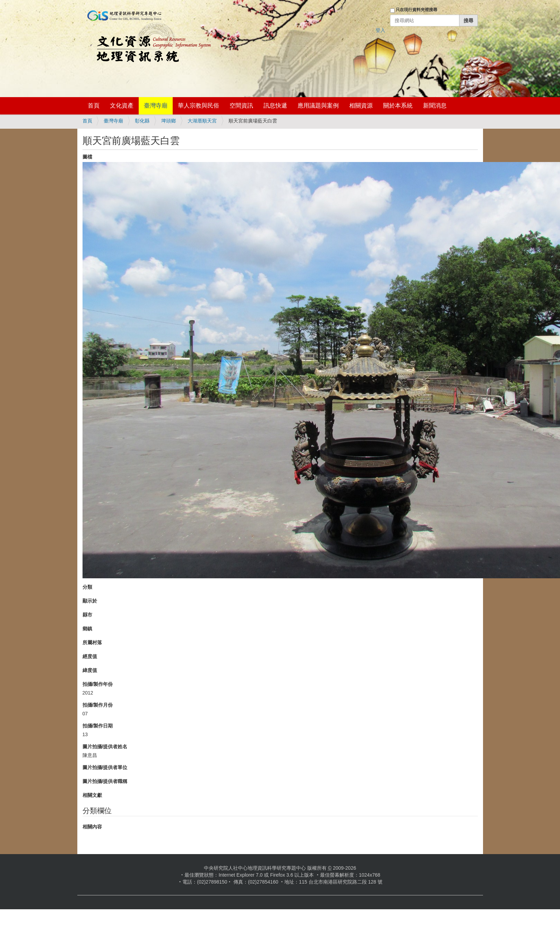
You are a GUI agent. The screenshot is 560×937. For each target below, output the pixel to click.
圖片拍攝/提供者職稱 (105, 781)
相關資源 (361, 106)
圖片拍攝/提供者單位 (105, 767)
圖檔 (87, 157)
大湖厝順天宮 (202, 121)
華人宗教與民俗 (199, 106)
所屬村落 (92, 642)
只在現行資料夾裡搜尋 (416, 10)
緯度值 (90, 670)
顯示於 (90, 601)
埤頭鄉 (169, 121)
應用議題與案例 (318, 106)
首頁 (94, 106)
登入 (380, 30)
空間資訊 (241, 106)
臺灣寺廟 (156, 106)
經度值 (90, 656)
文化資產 (122, 106)
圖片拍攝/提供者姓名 (105, 747)
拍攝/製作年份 (98, 684)
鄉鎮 (87, 629)
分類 (87, 587)
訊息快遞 (275, 106)
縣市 (87, 615)
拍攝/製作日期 (98, 726)
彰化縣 (142, 121)
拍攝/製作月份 (98, 705)
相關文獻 (92, 795)
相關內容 (92, 827)
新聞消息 (435, 106)
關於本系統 (398, 106)
